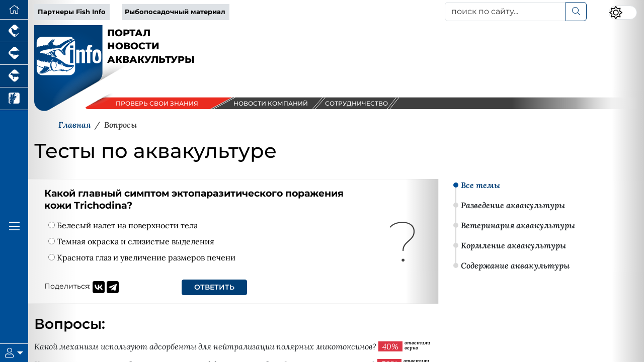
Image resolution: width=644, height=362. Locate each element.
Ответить (214, 287)
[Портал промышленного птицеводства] (14, 31)
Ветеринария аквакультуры (518, 225)
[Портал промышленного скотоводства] (14, 76)
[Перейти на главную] (14, 10)
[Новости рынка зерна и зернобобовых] (14, 99)
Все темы (480, 185)
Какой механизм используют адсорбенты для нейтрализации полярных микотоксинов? (205, 346)
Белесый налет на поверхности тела (123, 225)
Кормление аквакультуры (513, 245)
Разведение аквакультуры (513, 205)
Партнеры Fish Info (72, 12)
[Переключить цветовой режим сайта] (623, 13)
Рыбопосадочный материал (175, 12)
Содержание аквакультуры (515, 265)
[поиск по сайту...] (505, 12)
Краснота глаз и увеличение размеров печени (142, 257)
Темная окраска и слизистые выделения (131, 241)
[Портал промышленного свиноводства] (14, 54)
